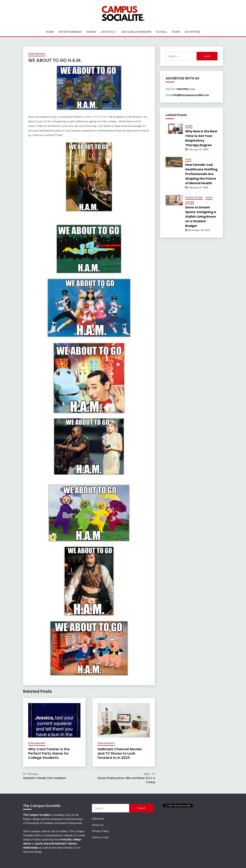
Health (189, 126)
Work (176, 32)
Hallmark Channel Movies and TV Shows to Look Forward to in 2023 (120, 753)
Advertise (192, 32)
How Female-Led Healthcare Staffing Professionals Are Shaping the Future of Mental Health (201, 174)
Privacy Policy (101, 831)
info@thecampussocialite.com (191, 95)
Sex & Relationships (136, 32)
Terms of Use (100, 837)
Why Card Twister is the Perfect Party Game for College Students (49, 753)
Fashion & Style (194, 197)
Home (50, 32)
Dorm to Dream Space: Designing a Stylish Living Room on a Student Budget (201, 217)
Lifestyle (108, 32)
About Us (98, 825)
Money (91, 32)
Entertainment (70, 32)
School (161, 32)
